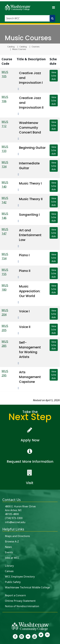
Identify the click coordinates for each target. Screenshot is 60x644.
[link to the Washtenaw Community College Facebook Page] (15, 636)
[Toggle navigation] (53, 7)
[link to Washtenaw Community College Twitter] (41, 636)
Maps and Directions (17, 536)
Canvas (9, 571)
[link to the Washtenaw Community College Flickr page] (28, 636)
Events (9, 552)
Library (9, 566)
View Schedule (54, 76)
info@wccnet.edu (15, 522)
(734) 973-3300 (14, 518)
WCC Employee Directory (20, 577)
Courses (36, 47)
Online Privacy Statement (20, 601)
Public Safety (13, 582)
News (8, 547)
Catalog (11, 47)
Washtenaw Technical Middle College (27, 587)
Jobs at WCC (12, 558)
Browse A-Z (12, 541)
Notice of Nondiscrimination (22, 606)
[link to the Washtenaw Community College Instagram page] (22, 636)
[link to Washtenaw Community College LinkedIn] (47, 636)
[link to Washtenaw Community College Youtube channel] (35, 636)
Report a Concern (15, 595)
